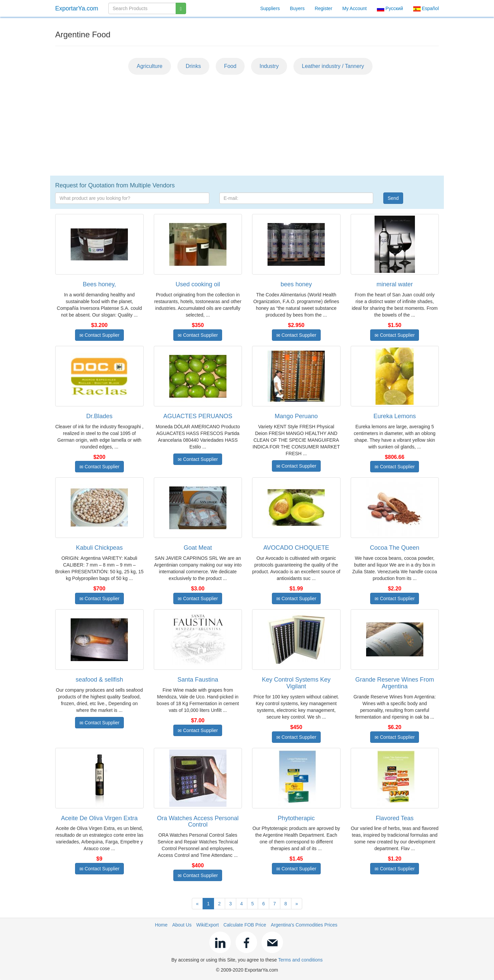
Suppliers (270, 8)
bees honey (296, 284)
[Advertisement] (247, 125)
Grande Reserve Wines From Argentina (395, 683)
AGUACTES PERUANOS (198, 416)
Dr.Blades (99, 416)
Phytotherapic (296, 818)
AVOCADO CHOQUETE (296, 548)
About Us (182, 925)
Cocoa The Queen (395, 548)
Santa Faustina (198, 680)
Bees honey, (99, 284)
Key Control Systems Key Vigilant (296, 683)
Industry (269, 66)
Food (230, 66)
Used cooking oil (198, 284)
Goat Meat (198, 548)
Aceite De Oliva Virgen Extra (99, 818)
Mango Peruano (296, 416)
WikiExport (207, 925)
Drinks (193, 66)
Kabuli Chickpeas (99, 548)
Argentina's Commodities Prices (304, 925)
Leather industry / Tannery (333, 66)
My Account (354, 8)
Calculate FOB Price (245, 925)
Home (161, 925)
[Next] (297, 904)
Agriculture (149, 66)
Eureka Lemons (395, 416)
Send (393, 198)
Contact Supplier (99, 335)
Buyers (297, 8)
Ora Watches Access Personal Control (198, 822)
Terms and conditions (300, 960)
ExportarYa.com (77, 8)
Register (323, 8)
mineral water (395, 284)
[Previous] (198, 904)
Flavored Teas (395, 818)
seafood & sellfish (99, 680)
